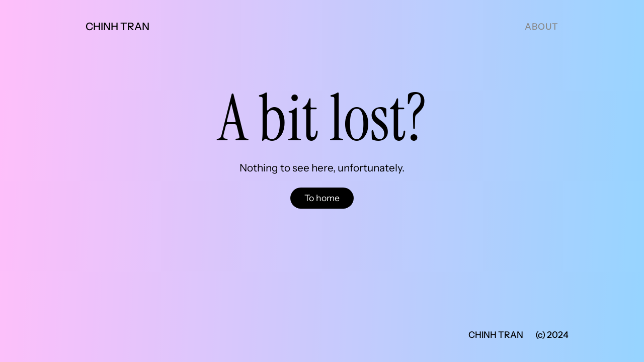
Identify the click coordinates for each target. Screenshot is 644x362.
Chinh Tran (117, 26)
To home (322, 198)
